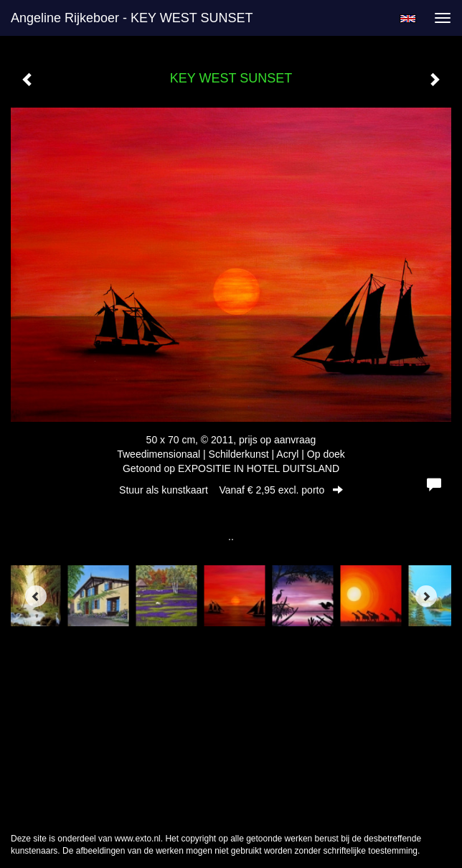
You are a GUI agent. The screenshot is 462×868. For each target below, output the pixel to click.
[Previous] (36, 596)
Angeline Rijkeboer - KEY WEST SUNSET (132, 18)
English (408, 19)
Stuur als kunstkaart (231, 490)
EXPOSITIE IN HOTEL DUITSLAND (259, 468)
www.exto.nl (138, 839)
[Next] (426, 596)
